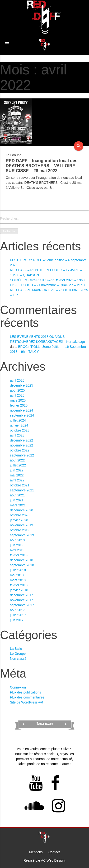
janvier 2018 (19, 590)
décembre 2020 (21, 510)
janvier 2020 (19, 520)
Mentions (36, 852)
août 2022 (17, 460)
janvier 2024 (19, 425)
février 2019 (19, 555)
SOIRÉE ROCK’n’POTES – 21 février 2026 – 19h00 (48, 280)
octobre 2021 (20, 485)
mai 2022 (17, 475)
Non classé (18, 659)
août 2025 (17, 390)
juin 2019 (17, 545)
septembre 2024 (22, 415)
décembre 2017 (21, 595)
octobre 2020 (20, 515)
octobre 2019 (20, 530)
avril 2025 (17, 395)
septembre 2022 (22, 455)
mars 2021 (18, 505)
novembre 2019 (21, 525)
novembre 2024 (21, 410)
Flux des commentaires (27, 697)
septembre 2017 (22, 605)
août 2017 (17, 610)
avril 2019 (17, 550)
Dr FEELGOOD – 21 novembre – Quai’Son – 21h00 (48, 285)
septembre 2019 (22, 535)
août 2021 (17, 495)
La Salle (16, 649)
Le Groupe (18, 654)
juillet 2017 (18, 615)
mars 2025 (18, 400)
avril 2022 (17, 480)
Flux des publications (26, 692)
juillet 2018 (18, 570)
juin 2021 (17, 500)
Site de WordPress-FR (27, 702)
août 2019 (17, 540)
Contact (54, 852)
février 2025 (19, 405)
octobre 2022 (20, 450)
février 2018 (19, 585)
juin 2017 (17, 620)
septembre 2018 (22, 565)
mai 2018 (17, 575)
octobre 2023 (20, 430)
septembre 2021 (22, 490)
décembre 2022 (21, 440)
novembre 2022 (21, 445)
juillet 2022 (18, 465)
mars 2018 (18, 580)
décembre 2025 (21, 385)
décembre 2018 (21, 560)
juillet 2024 (18, 420)
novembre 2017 (21, 600)
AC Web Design (53, 860)
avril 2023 (17, 435)
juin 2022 (17, 470)
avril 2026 (17, 380)
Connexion (18, 687)
